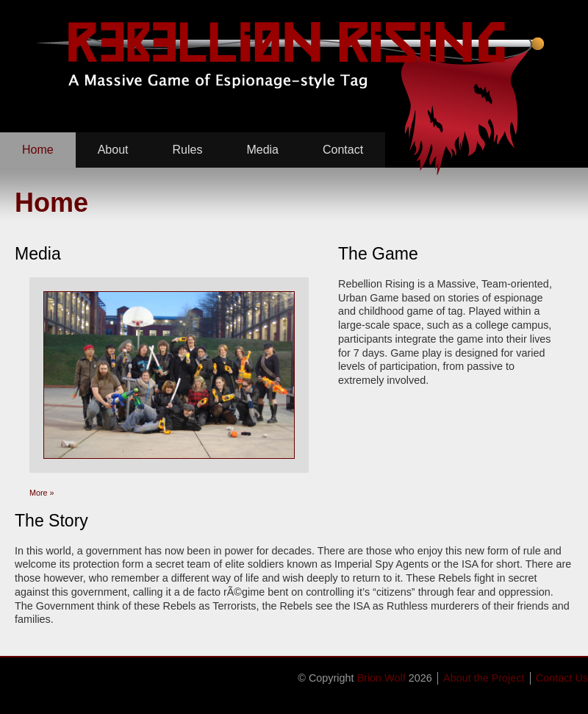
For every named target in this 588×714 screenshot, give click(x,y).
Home (38, 150)
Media (262, 150)
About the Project (484, 678)
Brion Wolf (381, 678)
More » (42, 493)
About (113, 150)
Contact (343, 150)
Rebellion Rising (290, 55)
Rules (188, 150)
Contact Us (562, 678)
